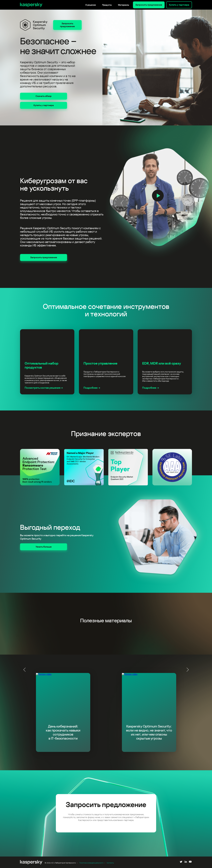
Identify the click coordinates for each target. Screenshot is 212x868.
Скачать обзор (44, 96)
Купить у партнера (179, 5)
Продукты (107, 5)
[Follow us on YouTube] (190, 862)
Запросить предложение (149, 5)
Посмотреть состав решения (43, 388)
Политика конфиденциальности (91, 863)
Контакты (110, 863)
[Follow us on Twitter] (181, 862)
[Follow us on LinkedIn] (186, 862)
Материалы (124, 5)
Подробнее (91, 388)
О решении (91, 5)
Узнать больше (44, 547)
